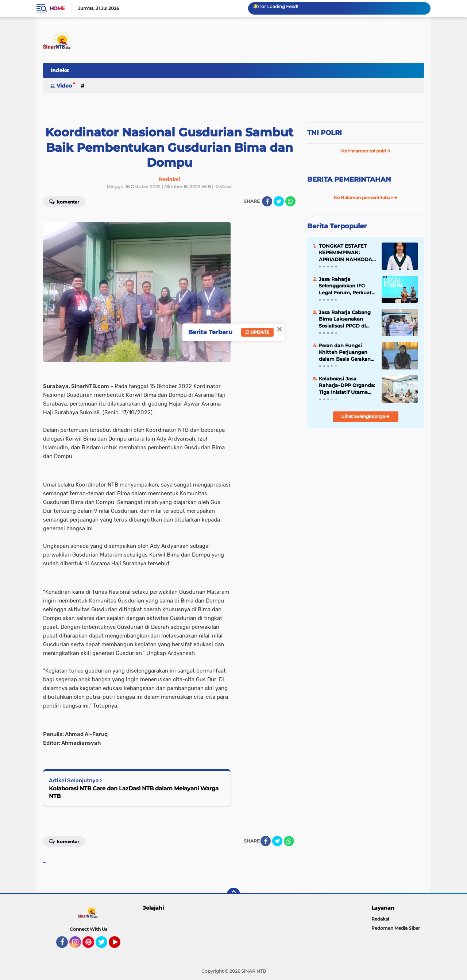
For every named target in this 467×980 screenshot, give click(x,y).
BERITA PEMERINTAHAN (349, 179)
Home (57, 8)
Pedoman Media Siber (396, 928)
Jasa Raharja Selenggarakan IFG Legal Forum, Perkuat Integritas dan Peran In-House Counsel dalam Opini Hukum (345, 286)
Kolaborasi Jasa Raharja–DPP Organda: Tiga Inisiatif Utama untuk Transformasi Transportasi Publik (347, 386)
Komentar (64, 201)
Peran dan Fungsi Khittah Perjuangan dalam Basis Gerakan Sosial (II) (345, 352)
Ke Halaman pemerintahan (366, 197)
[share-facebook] (267, 201)
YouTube (120, 945)
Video (64, 86)
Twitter (105, 945)
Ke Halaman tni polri (366, 151)
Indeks (59, 70)
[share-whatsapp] (290, 201)
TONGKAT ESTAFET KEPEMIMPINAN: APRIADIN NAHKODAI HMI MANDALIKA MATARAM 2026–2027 (346, 253)
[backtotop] (233, 894)
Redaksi (380, 919)
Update (257, 332)
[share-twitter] (279, 201)
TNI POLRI (325, 133)
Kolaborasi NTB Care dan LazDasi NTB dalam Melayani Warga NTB (134, 792)
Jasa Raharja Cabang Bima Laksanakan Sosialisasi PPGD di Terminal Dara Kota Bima (345, 319)
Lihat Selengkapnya (366, 416)
